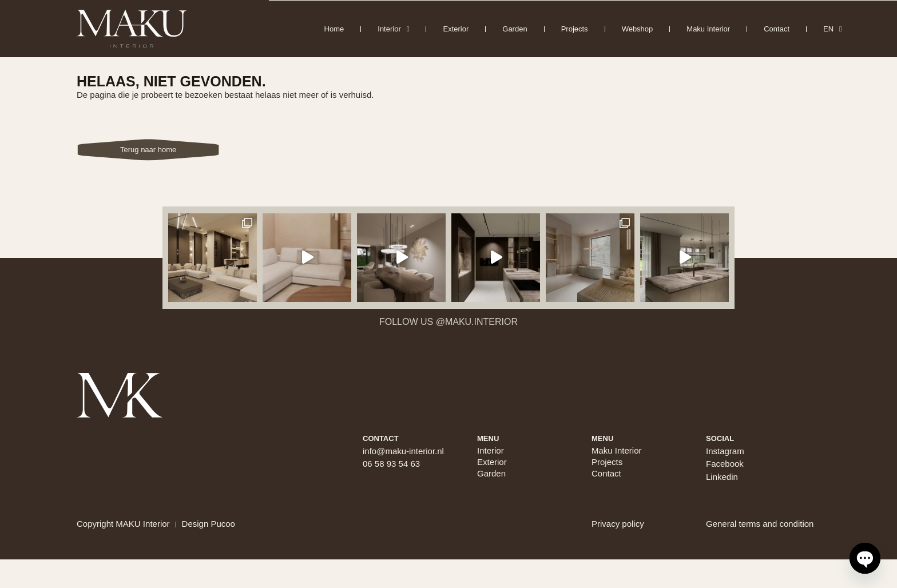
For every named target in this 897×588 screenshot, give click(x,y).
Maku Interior (708, 29)
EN (833, 29)
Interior (393, 29)
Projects (575, 29)
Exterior (456, 29)
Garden (515, 29)
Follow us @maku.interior (449, 322)
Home (334, 29)
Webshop (638, 29)
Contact (777, 29)
